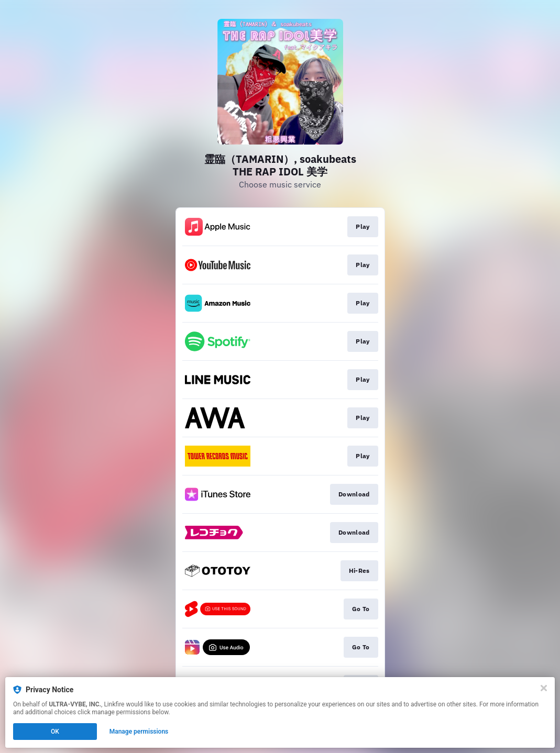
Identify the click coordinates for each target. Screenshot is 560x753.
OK (55, 732)
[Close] (544, 688)
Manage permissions (139, 732)
